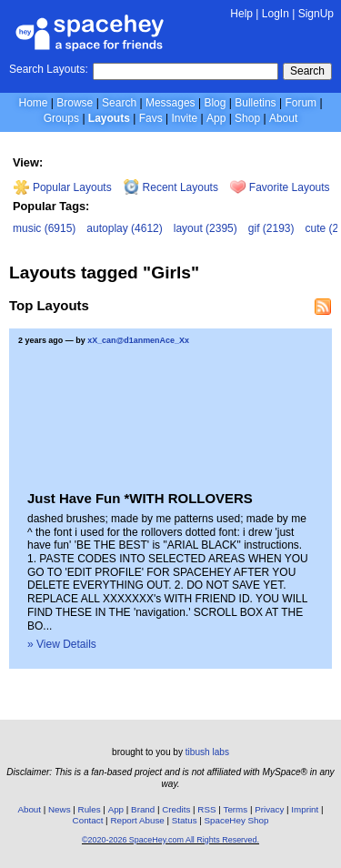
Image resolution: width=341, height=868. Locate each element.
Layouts (109, 118)
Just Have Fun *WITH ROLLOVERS (140, 498)
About (283, 118)
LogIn (276, 14)
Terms (236, 809)
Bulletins (255, 103)
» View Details (62, 644)
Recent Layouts (171, 187)
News (60, 809)
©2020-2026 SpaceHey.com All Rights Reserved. (170, 840)
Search (307, 71)
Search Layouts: (49, 69)
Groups (61, 118)
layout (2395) (206, 228)
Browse (75, 103)
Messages (170, 103)
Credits (176, 809)
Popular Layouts (62, 187)
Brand (143, 809)
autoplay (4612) (124, 228)
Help (241, 14)
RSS (206, 809)
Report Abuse (137, 820)
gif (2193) (271, 228)
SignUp (316, 14)
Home (33, 103)
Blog (215, 103)
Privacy (269, 809)
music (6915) (44, 228)
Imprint (305, 809)
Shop (247, 118)
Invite (184, 118)
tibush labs (207, 752)
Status (185, 820)
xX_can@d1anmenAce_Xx (138, 340)
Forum (301, 103)
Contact (88, 820)
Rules (90, 809)
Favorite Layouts (280, 187)
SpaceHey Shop (237, 820)
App (216, 118)
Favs (151, 118)
